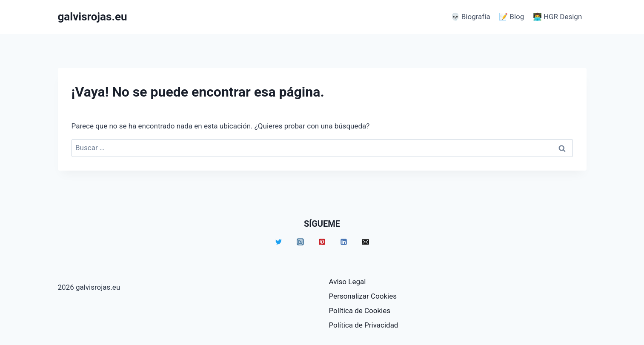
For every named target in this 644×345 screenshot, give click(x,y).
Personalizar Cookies (363, 296)
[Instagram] (301, 242)
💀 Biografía (471, 17)
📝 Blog (511, 17)
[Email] (366, 242)
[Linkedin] (344, 242)
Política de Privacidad (364, 325)
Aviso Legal (348, 282)
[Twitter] (279, 242)
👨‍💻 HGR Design (558, 17)
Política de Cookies (360, 311)
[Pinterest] (322, 242)
